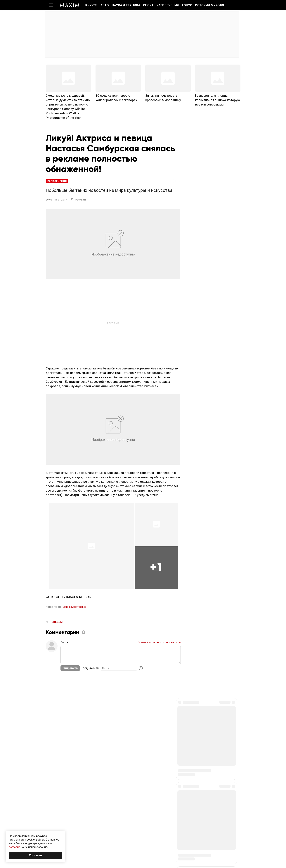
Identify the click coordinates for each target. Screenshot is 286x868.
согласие (14, 847)
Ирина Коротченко (74, 607)
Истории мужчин (210, 5)
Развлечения (168, 5)
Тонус (187, 5)
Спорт (148, 5)
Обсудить (79, 200)
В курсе (91, 5)
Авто (105, 5)
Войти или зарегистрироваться (159, 642)
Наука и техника (126, 5)
